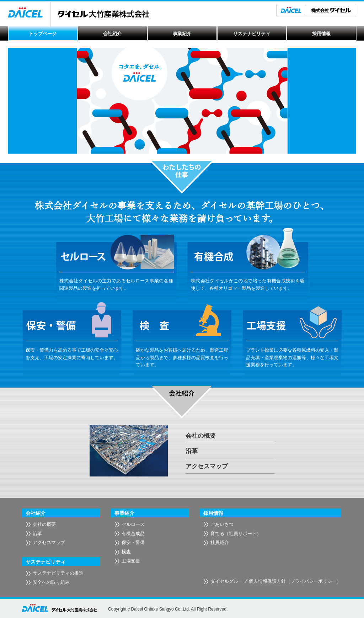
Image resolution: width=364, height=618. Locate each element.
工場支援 (131, 561)
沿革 (192, 451)
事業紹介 (182, 34)
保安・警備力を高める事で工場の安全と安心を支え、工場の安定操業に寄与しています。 (72, 354)
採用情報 (321, 34)
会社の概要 (201, 436)
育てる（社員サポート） (236, 534)
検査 (126, 552)
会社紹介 (112, 34)
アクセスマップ (207, 466)
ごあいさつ (222, 524)
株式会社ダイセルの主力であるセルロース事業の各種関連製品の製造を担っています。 (116, 284)
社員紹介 (220, 542)
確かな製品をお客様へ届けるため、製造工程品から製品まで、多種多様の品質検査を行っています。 (182, 358)
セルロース (133, 524)
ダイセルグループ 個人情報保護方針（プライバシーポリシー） (276, 581)
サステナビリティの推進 (58, 573)
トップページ (43, 34)
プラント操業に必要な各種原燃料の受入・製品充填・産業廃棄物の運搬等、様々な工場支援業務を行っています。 (292, 358)
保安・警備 (133, 542)
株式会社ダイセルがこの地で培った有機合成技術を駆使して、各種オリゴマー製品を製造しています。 (248, 284)
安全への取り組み (51, 582)
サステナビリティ (252, 34)
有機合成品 (133, 534)
